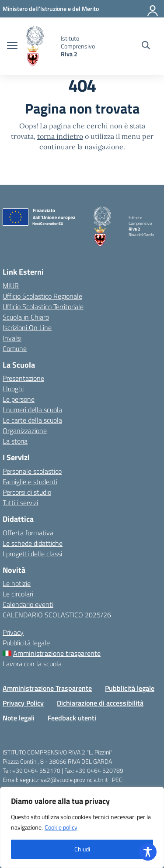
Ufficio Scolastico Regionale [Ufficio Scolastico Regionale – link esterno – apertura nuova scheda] (42, 296)
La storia (15, 441)
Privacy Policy (23, 703)
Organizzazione (25, 431)
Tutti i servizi (20, 503)
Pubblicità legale (26, 643)
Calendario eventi (28, 604)
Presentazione (23, 378)
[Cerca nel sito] (146, 46)
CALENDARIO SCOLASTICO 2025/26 (57, 615)
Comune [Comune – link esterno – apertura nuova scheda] (15, 348)
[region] (82, 827)
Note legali (19, 718)
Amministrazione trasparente (57, 653)
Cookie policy (61, 827)
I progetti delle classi (32, 554)
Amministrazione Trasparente (47, 688)
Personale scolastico (32, 471)
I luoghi (13, 389)
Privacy (13, 632)
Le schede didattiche (33, 543)
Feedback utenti (72, 718)
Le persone (19, 399)
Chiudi (82, 849)
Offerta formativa (28, 533)
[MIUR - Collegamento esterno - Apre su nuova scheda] (51, 9)
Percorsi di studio (27, 492)
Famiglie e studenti (30, 482)
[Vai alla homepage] (40, 46)
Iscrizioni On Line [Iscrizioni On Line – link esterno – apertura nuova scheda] (27, 327)
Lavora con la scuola (32, 664)
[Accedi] (153, 9)
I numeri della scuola (32, 410)
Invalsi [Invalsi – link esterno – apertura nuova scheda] (12, 338)
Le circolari (18, 594)
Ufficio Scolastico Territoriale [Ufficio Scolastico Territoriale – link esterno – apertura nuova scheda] (43, 307)
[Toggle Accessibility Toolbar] (148, 852)
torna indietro (60, 136)
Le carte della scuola (32, 420)
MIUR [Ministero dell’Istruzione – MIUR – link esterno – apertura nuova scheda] (11, 286)
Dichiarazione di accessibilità (100, 703)
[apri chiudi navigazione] (12, 46)
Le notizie (17, 583)
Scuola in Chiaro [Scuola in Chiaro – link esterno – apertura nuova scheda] (26, 317)
